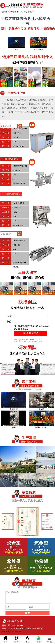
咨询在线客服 (12, 194)
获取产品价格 (11, 159)
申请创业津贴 (31, 333)
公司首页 (6, 12)
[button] (25, 535)
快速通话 (19, 126)
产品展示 (15, 12)
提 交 (28, 613)
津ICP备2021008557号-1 (12, 632)
